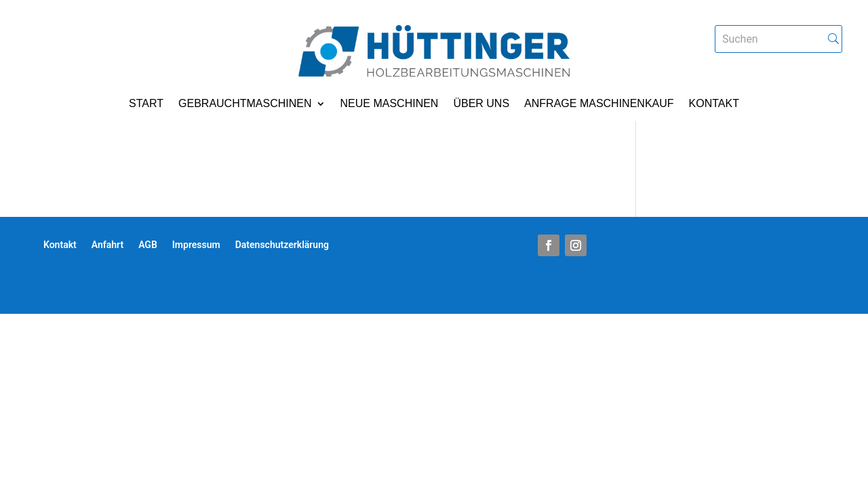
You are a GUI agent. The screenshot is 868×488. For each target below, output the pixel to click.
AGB (148, 245)
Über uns (481, 104)
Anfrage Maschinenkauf (599, 104)
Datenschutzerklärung (282, 245)
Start (146, 104)
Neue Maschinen (390, 104)
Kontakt (714, 104)
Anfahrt (107, 245)
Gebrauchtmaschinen (245, 104)
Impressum (196, 245)
